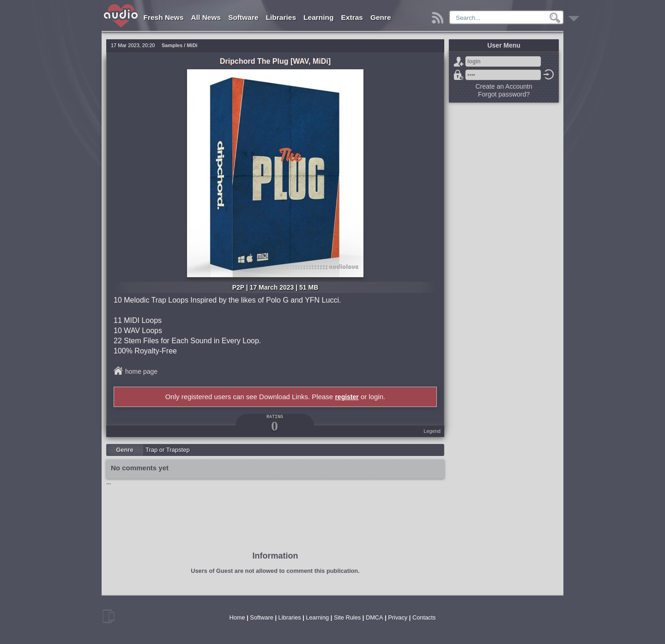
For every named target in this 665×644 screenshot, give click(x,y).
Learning (318, 17)
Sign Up (459, 61)
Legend (432, 431)
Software (243, 17)
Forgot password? (459, 75)
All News (206, 17)
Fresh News (164, 17)
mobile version (109, 616)
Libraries (281, 17)
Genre (381, 17)
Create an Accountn (504, 86)
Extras (352, 17)
